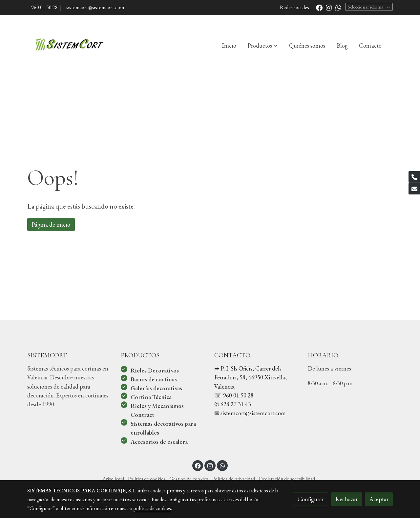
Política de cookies (147, 479)
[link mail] (414, 189)
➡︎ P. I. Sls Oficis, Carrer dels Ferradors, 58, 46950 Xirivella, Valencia (251, 377)
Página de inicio (51, 225)
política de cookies (152, 508)
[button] (263, 45)
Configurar (311, 499)
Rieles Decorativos (155, 370)
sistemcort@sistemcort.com (94, 7)
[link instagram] (329, 7)
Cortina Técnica (151, 397)
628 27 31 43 (236, 404)
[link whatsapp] (338, 7)
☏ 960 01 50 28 (234, 395)
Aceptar (379, 499)
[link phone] (414, 177)
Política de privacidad (234, 479)
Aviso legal (113, 479)
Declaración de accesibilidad (287, 479)
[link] (69, 45)
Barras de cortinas (154, 379)
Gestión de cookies (189, 479)
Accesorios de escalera (159, 442)
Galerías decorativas (156, 388)
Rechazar (346, 499)
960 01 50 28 (44, 7)
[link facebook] (319, 7)
